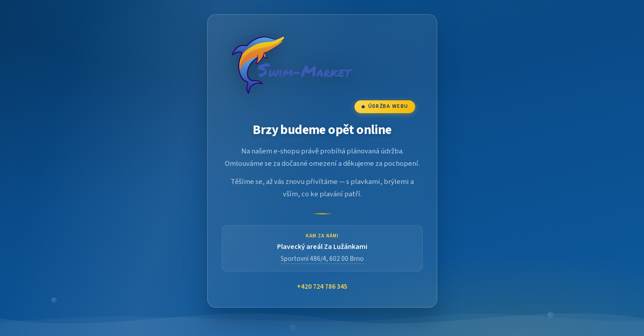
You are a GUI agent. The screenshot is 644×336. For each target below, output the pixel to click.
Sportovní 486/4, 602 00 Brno (322, 259)
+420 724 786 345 (322, 287)
